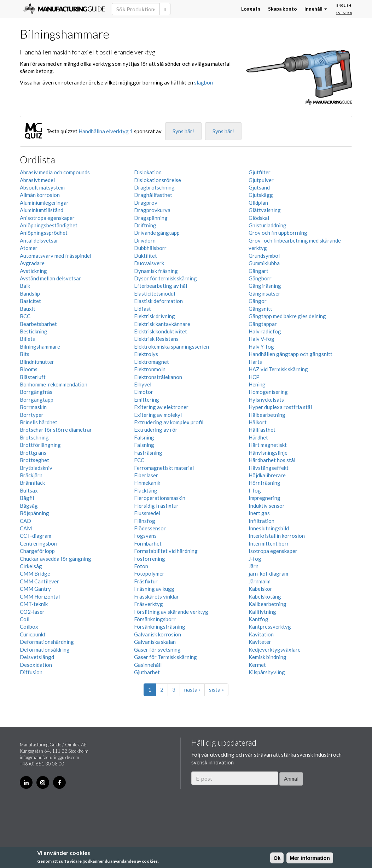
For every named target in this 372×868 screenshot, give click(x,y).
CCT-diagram (36, 536)
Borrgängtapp (37, 400)
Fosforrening (150, 559)
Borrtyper (32, 415)
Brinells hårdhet (39, 422)
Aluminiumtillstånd (42, 210)
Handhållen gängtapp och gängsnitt (290, 354)
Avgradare (32, 263)
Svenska (344, 13)
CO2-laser (32, 612)
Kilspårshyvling (267, 672)
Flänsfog (145, 521)
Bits (25, 354)
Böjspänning (34, 513)
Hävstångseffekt (269, 468)
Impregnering (265, 498)
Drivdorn (145, 240)
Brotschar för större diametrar (56, 430)
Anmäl (291, 779)
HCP (254, 377)
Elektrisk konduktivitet (161, 331)
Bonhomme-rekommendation (54, 384)
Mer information (310, 858)
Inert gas (259, 513)
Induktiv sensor (267, 506)
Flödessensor (150, 528)
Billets (27, 339)
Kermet (257, 665)
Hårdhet (258, 437)
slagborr (204, 82)
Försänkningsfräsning (160, 627)
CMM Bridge (35, 573)
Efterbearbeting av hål (161, 286)
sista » (216, 689)
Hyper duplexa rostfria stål (280, 407)
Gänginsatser (265, 293)
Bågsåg (29, 506)
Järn (254, 566)
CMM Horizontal (40, 596)
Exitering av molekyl (158, 415)
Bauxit (28, 309)
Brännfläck (32, 483)
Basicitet (30, 301)
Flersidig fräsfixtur (156, 506)
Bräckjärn (31, 475)
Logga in (251, 9)
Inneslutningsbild (269, 528)
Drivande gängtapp (157, 233)
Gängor (258, 301)
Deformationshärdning (47, 642)
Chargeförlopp (37, 551)
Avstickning (33, 271)
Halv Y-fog (261, 346)
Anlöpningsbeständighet (49, 225)
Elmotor (144, 392)
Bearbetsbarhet (38, 324)
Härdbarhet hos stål (272, 460)
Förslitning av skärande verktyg (171, 612)
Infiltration (261, 521)
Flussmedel (147, 513)
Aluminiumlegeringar (44, 203)
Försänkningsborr (155, 619)
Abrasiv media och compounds (55, 172)
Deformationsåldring (45, 649)
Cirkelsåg (31, 566)
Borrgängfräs (36, 392)
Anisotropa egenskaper (47, 218)
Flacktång (146, 490)
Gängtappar (263, 324)
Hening (257, 384)
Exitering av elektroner (161, 407)
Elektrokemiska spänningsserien (172, 346)
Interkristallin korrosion (277, 536)
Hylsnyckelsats (266, 400)
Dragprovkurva (152, 210)
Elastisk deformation (158, 301)
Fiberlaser (146, 475)
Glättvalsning (265, 210)
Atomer (29, 248)
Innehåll (316, 9)
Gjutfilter (260, 172)
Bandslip (30, 293)
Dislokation (148, 172)
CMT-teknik (34, 604)
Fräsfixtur (146, 581)
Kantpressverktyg (270, 627)
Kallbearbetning (268, 604)
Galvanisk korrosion (158, 634)
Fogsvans (145, 536)
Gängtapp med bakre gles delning (287, 316)
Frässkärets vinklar (156, 596)
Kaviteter (260, 642)
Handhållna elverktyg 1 (106, 131)
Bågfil (27, 498)
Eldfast (143, 309)
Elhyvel (143, 384)
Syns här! (183, 131)
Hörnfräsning (265, 483)
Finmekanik (147, 483)
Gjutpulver (261, 180)
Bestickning (34, 331)
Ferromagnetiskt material (164, 468)
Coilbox (29, 627)
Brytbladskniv (36, 468)
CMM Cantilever (39, 581)
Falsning (144, 437)
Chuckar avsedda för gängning (56, 559)
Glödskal (259, 218)
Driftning (145, 225)
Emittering (147, 400)
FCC (139, 460)
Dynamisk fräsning (156, 271)
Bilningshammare (40, 346)
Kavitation (261, 634)
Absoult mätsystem (42, 187)
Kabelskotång (265, 596)
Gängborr (260, 278)
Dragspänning (151, 218)
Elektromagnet (152, 362)
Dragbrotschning (154, 187)
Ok (277, 858)
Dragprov (146, 203)
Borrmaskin (33, 407)
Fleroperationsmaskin (160, 498)
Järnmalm (260, 581)
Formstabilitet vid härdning (166, 551)
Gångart (258, 271)
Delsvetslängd (37, 657)
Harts (255, 362)
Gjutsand (259, 187)
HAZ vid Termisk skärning (278, 369)
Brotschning (34, 437)
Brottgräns (33, 453)
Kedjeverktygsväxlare (275, 649)
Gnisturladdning (268, 225)
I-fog (255, 490)
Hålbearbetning (267, 415)
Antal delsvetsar (39, 240)
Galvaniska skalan (155, 642)
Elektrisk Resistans (156, 339)
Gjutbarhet (147, 672)
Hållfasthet (262, 430)
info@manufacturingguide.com (50, 757)
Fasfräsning (148, 453)
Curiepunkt (33, 634)
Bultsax (29, 490)
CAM (26, 528)
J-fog (255, 559)
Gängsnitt (260, 309)
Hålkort (258, 422)
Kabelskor (260, 589)
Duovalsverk (149, 263)
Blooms (29, 369)
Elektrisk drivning (155, 316)
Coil (25, 619)
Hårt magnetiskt (268, 445)
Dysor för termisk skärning (165, 278)
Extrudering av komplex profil (169, 422)
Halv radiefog (265, 331)
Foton (141, 566)
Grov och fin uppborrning (278, 233)
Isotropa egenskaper (273, 551)
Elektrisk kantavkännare (162, 324)
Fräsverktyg (149, 604)
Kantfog (258, 619)
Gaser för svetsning (157, 649)
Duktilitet (146, 256)
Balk (25, 286)
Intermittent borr (269, 543)
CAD (25, 521)
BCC (25, 316)
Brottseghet (34, 460)
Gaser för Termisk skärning (165, 657)
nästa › (192, 689)
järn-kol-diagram (268, 573)
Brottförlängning (40, 445)
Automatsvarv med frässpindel (56, 256)
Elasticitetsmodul (155, 293)
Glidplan (258, 203)
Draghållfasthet (153, 195)
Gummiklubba (264, 263)
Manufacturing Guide (64, 9)
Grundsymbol (264, 256)
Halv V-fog (261, 339)
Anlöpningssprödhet (44, 233)
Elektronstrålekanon (158, 377)
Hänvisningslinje (268, 453)
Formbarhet (148, 543)
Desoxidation (36, 665)
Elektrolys (146, 354)
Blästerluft (33, 377)
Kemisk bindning (268, 657)
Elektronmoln (150, 369)
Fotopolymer (149, 573)
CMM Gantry (35, 589)
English (344, 5)
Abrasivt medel (37, 180)
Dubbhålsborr (150, 248)
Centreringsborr (39, 543)
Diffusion (31, 672)
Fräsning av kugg (154, 589)
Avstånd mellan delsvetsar (50, 278)
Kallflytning (262, 612)
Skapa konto (283, 9)
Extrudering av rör (156, 430)
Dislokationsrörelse (158, 180)
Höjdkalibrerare (267, 475)
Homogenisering (268, 392)
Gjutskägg (261, 195)
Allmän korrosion (40, 195)
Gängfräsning (265, 286)
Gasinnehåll (148, 665)
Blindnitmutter (37, 362)
